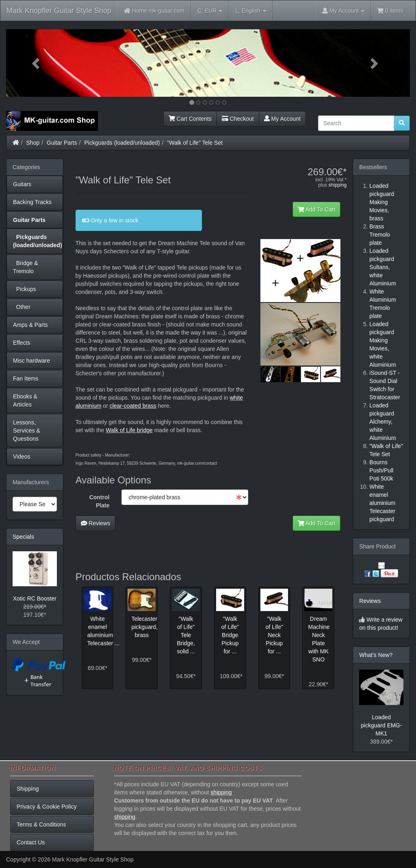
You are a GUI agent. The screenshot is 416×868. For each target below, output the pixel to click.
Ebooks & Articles (25, 400)
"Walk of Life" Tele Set (195, 143)
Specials (23, 537)
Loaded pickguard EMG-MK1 (381, 725)
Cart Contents (190, 119)
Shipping (28, 789)
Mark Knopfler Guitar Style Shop (59, 11)
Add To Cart (317, 209)
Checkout (238, 119)
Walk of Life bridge (129, 430)
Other (22, 307)
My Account (282, 119)
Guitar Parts (62, 143)
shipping (338, 185)
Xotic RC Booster (35, 598)
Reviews (96, 523)
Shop (33, 143)
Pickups (25, 289)
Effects (22, 343)
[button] (36, 63)
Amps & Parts (30, 325)
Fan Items (26, 379)
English (250, 11)
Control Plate (100, 501)
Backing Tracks (32, 202)
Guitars (22, 184)
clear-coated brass (133, 406)
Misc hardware (31, 361)
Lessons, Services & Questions (27, 431)
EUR (210, 11)
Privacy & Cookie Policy (47, 807)
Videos (22, 457)
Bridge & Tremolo (25, 267)
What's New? (376, 655)
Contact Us (31, 842)
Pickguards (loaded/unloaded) (122, 143)
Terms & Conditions (41, 824)
